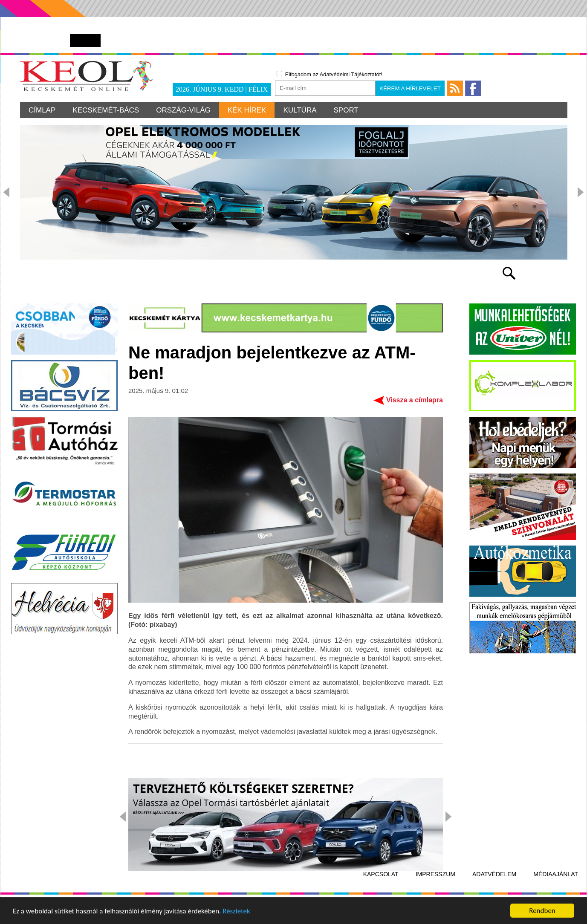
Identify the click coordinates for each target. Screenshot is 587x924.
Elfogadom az (330, 74)
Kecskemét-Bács (106, 110)
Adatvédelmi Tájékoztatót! (351, 74)
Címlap (42, 110)
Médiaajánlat (556, 874)
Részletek (236, 912)
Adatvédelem (494, 874)
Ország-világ (183, 110)
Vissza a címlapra (415, 400)
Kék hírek (247, 110)
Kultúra (300, 110)
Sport (346, 110)
